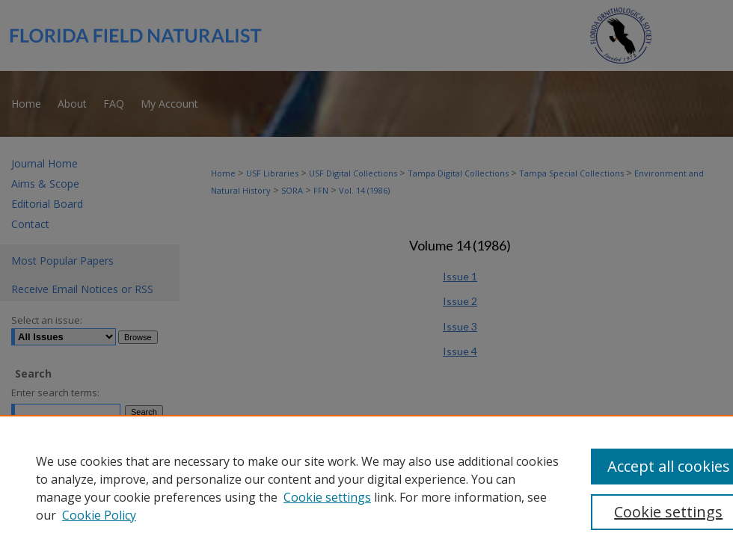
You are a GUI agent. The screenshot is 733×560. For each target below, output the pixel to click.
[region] (366, 487)
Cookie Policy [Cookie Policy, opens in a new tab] (99, 515)
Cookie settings (327, 497)
